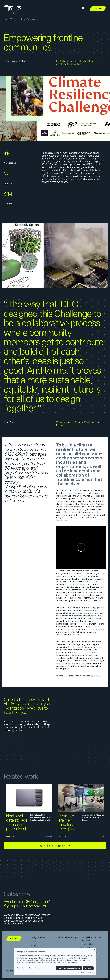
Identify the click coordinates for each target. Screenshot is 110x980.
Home (7, 19)
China (59, 942)
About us (35, 946)
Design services (18, 19)
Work (33, 942)
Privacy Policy (34, 968)
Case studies (32, 19)
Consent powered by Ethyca (85, 972)
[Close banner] (95, 949)
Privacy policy (87, 944)
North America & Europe (67, 937)
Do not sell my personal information (91, 939)
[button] (83, 9)
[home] (12, 9)
